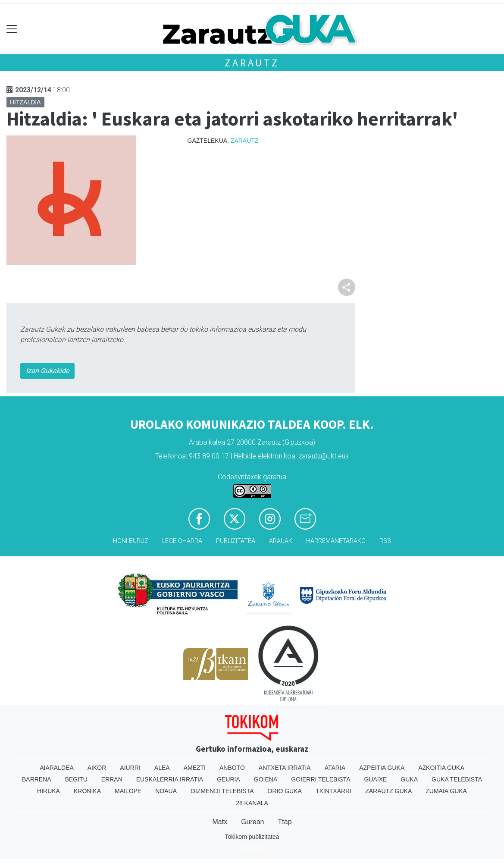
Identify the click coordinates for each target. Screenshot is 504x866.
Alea (162, 768)
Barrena (37, 779)
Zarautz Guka (388, 791)
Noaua (166, 791)
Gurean (252, 822)
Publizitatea (236, 541)
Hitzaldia (25, 102)
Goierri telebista (321, 779)
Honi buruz (131, 541)
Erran (112, 779)
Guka (409, 779)
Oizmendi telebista (222, 791)
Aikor (97, 768)
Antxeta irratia (285, 768)
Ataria (335, 768)
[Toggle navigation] (12, 29)
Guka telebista (457, 779)
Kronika (87, 791)
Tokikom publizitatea (252, 837)
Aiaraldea (57, 768)
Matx (220, 822)
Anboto (232, 768)
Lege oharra (182, 541)
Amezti (195, 768)
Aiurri (130, 768)
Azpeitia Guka (382, 768)
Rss (385, 541)
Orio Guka (285, 791)
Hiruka (49, 791)
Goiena (266, 779)
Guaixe (375, 779)
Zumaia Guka (446, 791)
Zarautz (252, 63)
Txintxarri (333, 791)
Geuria (229, 779)
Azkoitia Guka (441, 768)
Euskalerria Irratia (170, 779)
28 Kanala (252, 803)
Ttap (285, 822)
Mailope (128, 791)
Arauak (281, 541)
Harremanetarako (336, 541)
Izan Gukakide (47, 371)
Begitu (76, 779)
